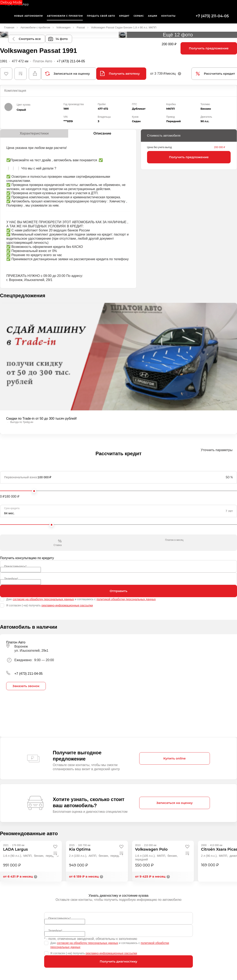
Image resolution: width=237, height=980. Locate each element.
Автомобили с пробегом (35, 27)
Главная (9, 27)
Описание (102, 133)
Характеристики (34, 133)
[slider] (34, 491)
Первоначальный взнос (21, 477)
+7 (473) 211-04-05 (212, 16)
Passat (81, 27)
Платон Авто (43, 61)
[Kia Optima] (80, 849)
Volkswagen (63, 27)
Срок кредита (12, 508)
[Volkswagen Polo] (151, 849)
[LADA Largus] (16, 849)
